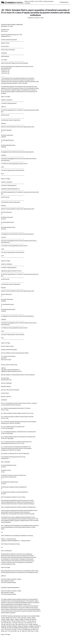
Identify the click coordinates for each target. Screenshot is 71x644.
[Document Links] (65, 2)
